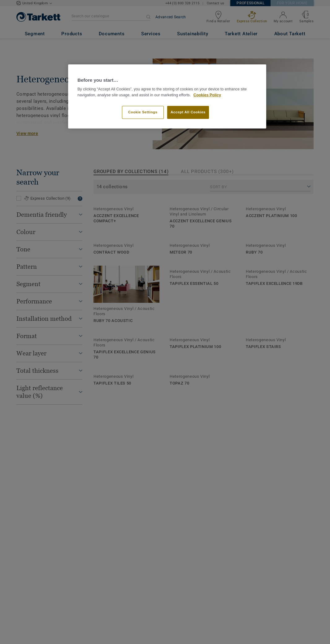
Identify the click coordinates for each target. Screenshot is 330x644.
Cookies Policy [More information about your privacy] (207, 95)
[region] (167, 96)
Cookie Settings (143, 112)
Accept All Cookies (188, 112)
